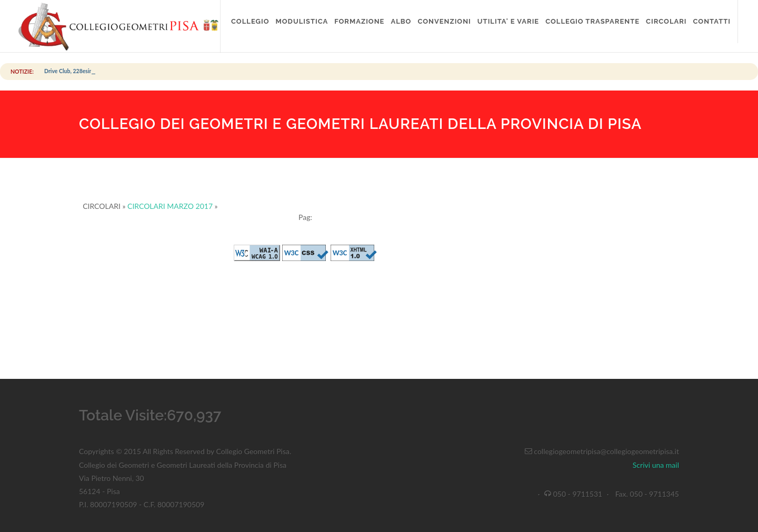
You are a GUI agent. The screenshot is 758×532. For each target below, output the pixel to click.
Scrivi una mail (656, 465)
